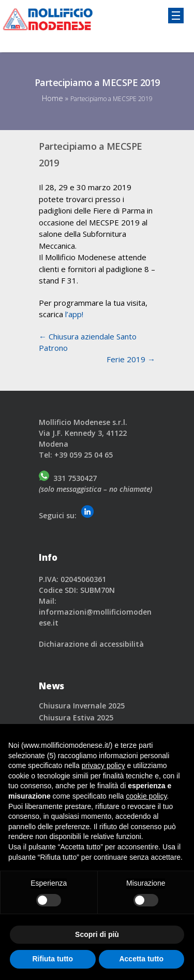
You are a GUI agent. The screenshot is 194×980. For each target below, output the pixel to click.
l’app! (74, 314)
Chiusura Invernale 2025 (82, 706)
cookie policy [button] (146, 796)
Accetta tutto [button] (141, 959)
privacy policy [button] (103, 765)
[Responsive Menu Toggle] (176, 16)
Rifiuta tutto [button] (53, 959)
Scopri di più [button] (97, 934)
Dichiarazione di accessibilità (91, 644)
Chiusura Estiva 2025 (76, 718)
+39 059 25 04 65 (84, 455)
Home (53, 98)
